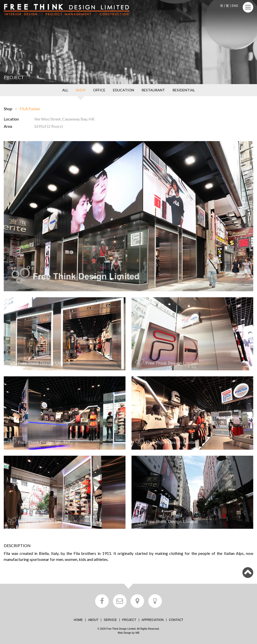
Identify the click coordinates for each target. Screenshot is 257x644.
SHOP (81, 90)
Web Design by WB (129, 633)
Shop (8, 109)
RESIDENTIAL (184, 90)
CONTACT (176, 620)
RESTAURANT (153, 90)
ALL (65, 90)
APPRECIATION (153, 620)
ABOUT (93, 620)
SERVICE (110, 620)
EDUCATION (123, 90)
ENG (235, 6)
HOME (78, 620)
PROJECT (129, 620)
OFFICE (99, 90)
